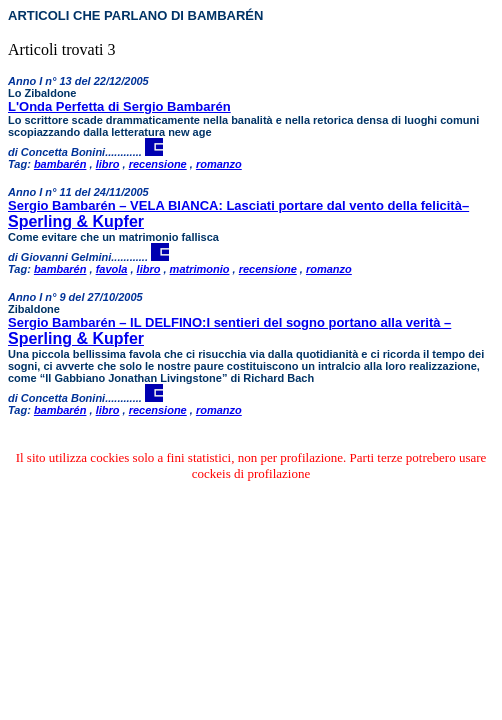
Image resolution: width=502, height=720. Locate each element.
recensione (158, 164)
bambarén (60, 164)
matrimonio (200, 269)
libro (108, 164)
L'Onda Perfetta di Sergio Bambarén (119, 106)
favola (112, 269)
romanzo (219, 164)
